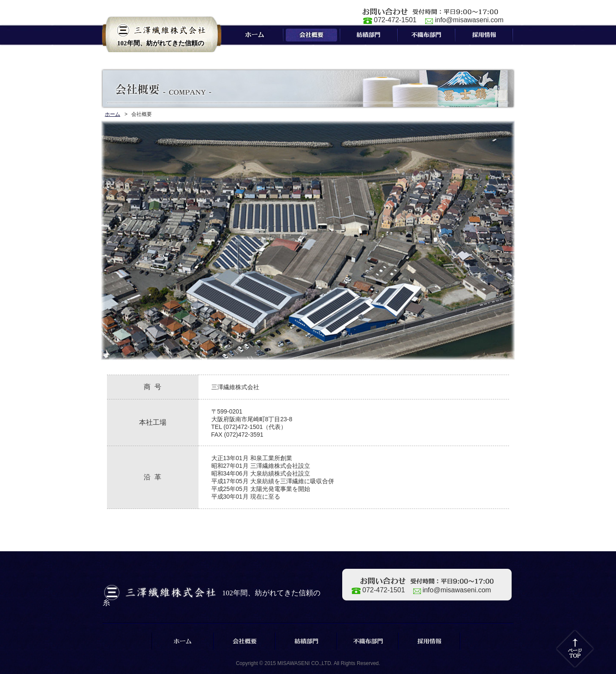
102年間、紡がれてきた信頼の (161, 46)
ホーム (113, 114)
